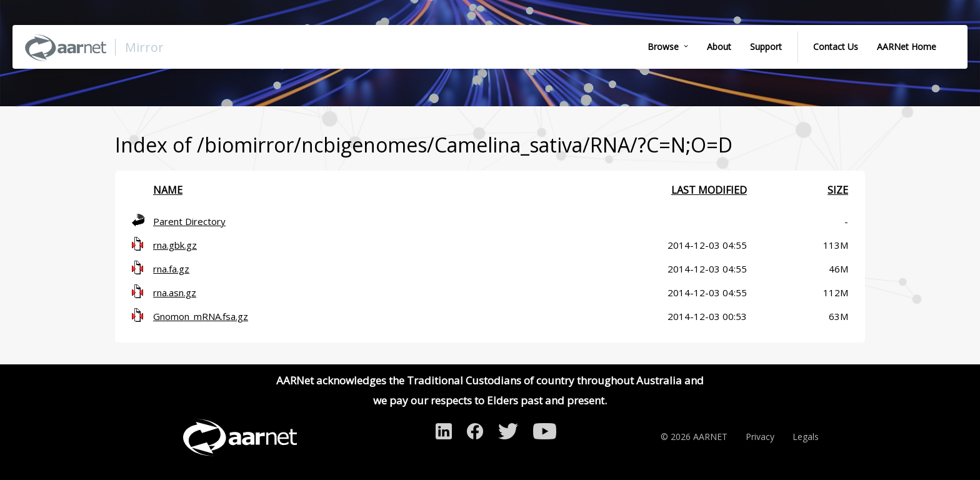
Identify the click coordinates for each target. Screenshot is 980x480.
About (719, 47)
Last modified (709, 190)
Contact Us (836, 47)
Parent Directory (189, 221)
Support (766, 47)
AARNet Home (907, 47)
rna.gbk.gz (175, 245)
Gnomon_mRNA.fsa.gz (201, 316)
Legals (806, 437)
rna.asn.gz (175, 292)
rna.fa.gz (171, 269)
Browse (663, 47)
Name (168, 190)
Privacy (760, 437)
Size (838, 190)
